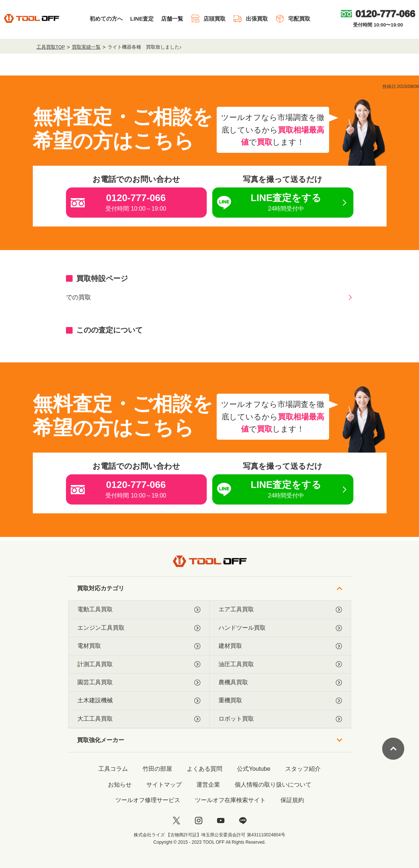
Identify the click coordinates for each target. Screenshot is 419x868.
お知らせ (120, 785)
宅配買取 (293, 19)
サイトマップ (164, 785)
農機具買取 (280, 682)
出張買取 (250, 19)
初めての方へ (106, 19)
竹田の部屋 (157, 769)
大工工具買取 (139, 719)
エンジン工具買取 (139, 628)
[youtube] (221, 820)
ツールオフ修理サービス (148, 800)
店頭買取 (208, 19)
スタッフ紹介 (303, 769)
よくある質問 (205, 769)
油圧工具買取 (280, 664)
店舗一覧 (172, 19)
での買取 (78, 297)
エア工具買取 (280, 609)
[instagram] (199, 820)
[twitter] (177, 820)
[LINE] (243, 820)
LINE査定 (142, 19)
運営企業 (208, 785)
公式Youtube (254, 769)
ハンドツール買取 (280, 628)
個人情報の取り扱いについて (273, 785)
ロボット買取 (280, 719)
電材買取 (139, 646)
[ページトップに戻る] (393, 749)
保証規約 (292, 800)
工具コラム (113, 769)
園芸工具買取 (139, 682)
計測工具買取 (139, 664)
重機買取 (280, 700)
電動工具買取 (139, 609)
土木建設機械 (139, 700)
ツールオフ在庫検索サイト (230, 800)
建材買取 (280, 646)
